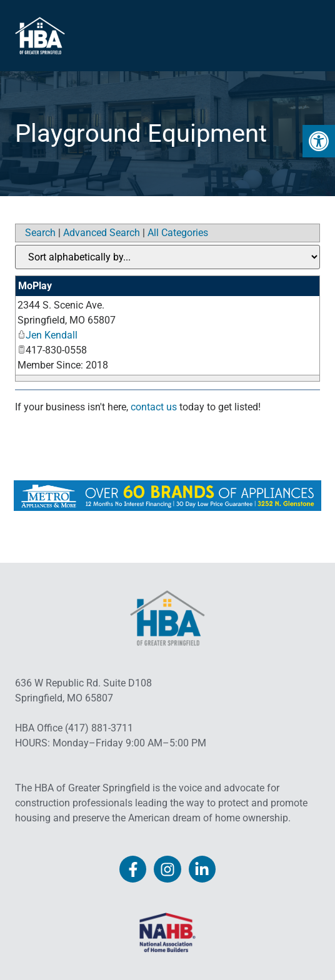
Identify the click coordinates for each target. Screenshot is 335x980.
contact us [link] (154, 407)
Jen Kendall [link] (47, 335)
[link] (319, 141)
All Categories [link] (178, 233)
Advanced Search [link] (102, 233)
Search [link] (40, 233)
